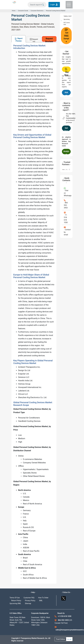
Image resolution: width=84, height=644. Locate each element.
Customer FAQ (29, 598)
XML (41, 601)
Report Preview (19, 40)
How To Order (43, 598)
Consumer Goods (23, 11)
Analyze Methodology (66, 152)
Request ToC (34, 40)
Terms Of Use (15, 598)
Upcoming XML (15, 603)
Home (14, 11)
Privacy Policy (30, 601)
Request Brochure (49, 40)
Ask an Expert (67, 93)
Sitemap (28, 603)
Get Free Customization (66, 129)
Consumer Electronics (37, 11)
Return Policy (16, 601)
